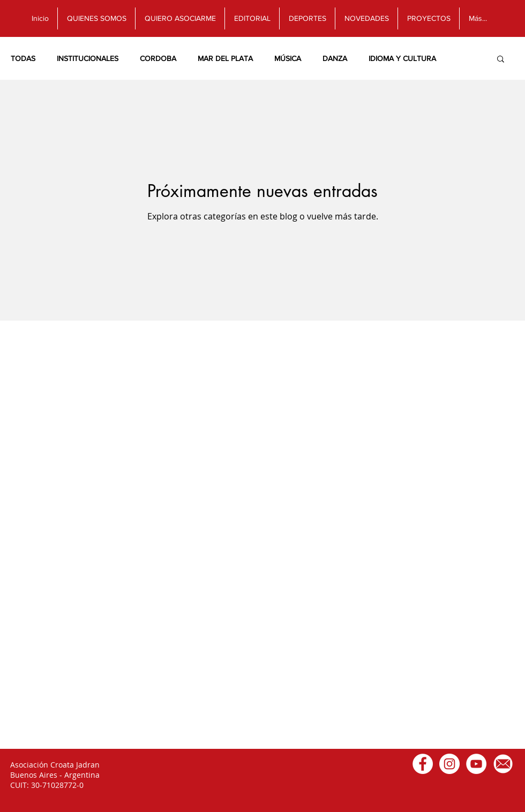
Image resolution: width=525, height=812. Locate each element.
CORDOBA (158, 58)
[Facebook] (423, 764)
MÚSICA (288, 58)
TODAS (23, 58)
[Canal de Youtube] (476, 764)
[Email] (503, 764)
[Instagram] (449, 764)
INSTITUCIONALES (88, 58)
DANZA (335, 58)
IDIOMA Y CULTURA (402, 58)
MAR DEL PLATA (225, 58)
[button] (501, 60)
